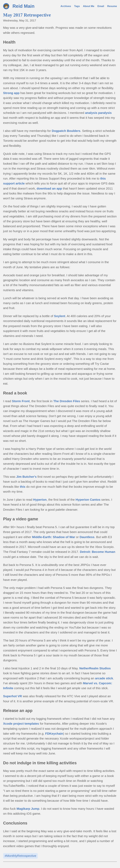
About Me (89, 6)
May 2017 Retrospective (27, 15)
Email (101, 6)
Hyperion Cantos (88, 500)
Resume (112, 6)
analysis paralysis (98, 113)
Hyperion (40, 500)
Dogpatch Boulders (66, 131)
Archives (66, 6)
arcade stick (104, 678)
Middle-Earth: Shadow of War (54, 537)
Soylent (60, 316)
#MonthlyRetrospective (20, 856)
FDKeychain (54, 734)
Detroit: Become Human (98, 552)
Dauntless (87, 537)
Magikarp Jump (28, 809)
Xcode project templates (21, 724)
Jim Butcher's (26, 477)
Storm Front (21, 401)
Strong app (11, 93)
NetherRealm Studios (95, 668)
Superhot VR (13, 696)
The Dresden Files (67, 401)
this (23, 487)
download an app (49, 188)
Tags (77, 6)
